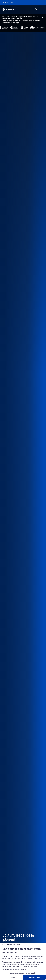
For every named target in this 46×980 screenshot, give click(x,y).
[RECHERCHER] (36, 9)
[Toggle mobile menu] (42, 9)
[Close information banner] (43, 18)
